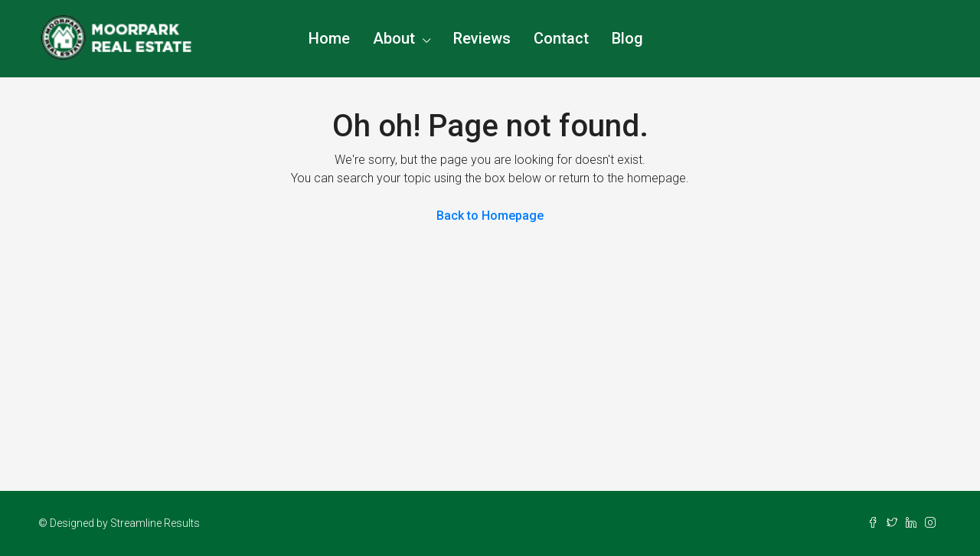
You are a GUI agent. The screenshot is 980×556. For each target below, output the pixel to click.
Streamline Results (155, 523)
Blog (627, 38)
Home (329, 38)
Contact (561, 38)
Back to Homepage (490, 216)
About (394, 38)
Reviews (482, 38)
